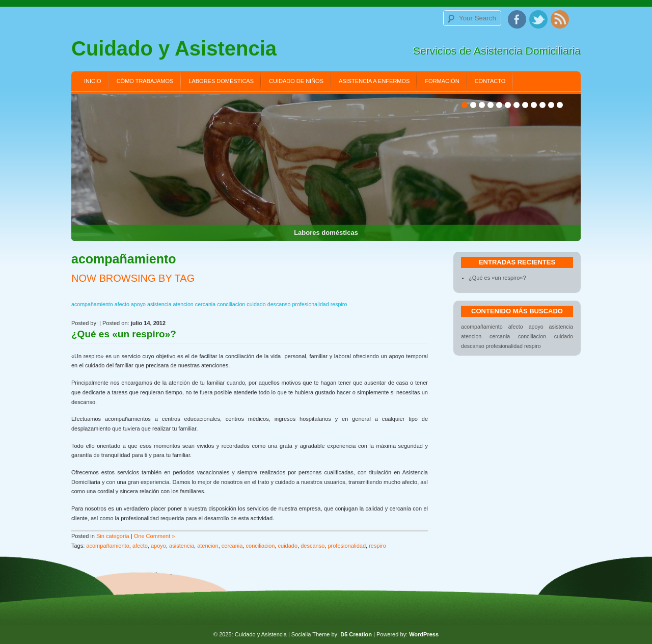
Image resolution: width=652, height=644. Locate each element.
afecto (140, 546)
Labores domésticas (221, 81)
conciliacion (261, 546)
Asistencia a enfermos (374, 81)
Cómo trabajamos (145, 81)
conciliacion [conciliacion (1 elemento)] (231, 304)
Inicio (93, 81)
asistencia (182, 546)
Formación (442, 81)
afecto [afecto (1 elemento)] (122, 304)
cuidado (288, 546)
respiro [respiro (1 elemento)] (339, 304)
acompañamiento (107, 546)
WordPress (424, 634)
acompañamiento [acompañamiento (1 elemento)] (92, 304)
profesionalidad (347, 546)
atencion (208, 546)
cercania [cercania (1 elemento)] (205, 304)
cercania (232, 546)
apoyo (158, 546)
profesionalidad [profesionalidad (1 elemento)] (310, 304)
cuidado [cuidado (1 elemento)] (256, 304)
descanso (313, 546)
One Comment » (155, 536)
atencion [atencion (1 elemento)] (183, 304)
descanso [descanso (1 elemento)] (279, 304)
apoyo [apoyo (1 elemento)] (138, 304)
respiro (377, 546)
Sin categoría (113, 536)
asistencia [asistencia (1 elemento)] (159, 304)
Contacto (490, 81)
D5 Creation (356, 634)
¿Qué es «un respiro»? (124, 334)
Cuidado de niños (296, 81)
